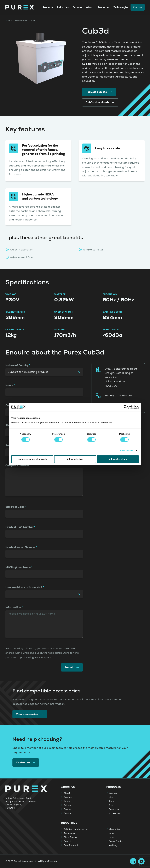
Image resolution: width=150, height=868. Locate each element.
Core (111, 801)
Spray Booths (116, 841)
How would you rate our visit (24, 587)
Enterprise (114, 809)
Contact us (26, 763)
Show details (126, 450)
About (90, 7)
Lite (111, 797)
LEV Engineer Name (18, 567)
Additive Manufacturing (76, 829)
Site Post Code (15, 507)
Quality (67, 813)
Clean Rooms (70, 837)
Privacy (67, 805)
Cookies (67, 809)
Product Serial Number (20, 547)
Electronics (114, 829)
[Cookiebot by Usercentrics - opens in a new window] (126, 407)
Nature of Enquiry (17, 365)
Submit (72, 667)
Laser (112, 837)
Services (77, 7)
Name (9, 385)
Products (48, 7)
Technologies (121, 7)
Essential (113, 793)
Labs (111, 833)
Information (13, 607)
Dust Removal (71, 845)
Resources (103, 7)
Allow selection (75, 459)
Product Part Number (19, 527)
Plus (111, 805)
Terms (67, 801)
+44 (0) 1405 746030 (118, 396)
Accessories (115, 813)
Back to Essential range (20, 20)
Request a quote (99, 92)
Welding (113, 845)
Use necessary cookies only (32, 459)
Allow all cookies (118, 459)
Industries (63, 7)
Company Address (17, 466)
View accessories (30, 714)
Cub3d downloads (100, 102)
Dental (67, 841)
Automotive (70, 833)
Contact (138, 7)
